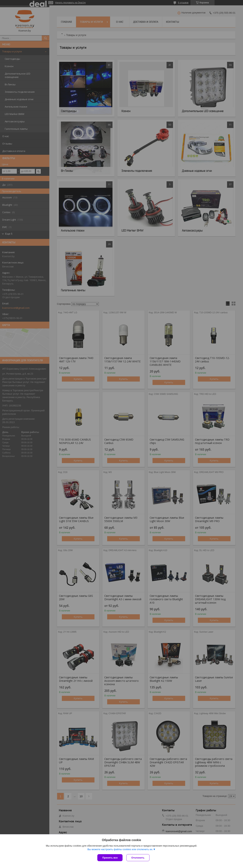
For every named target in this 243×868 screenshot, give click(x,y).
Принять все (110, 858)
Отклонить (138, 858)
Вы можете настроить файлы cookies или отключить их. (120, 849)
